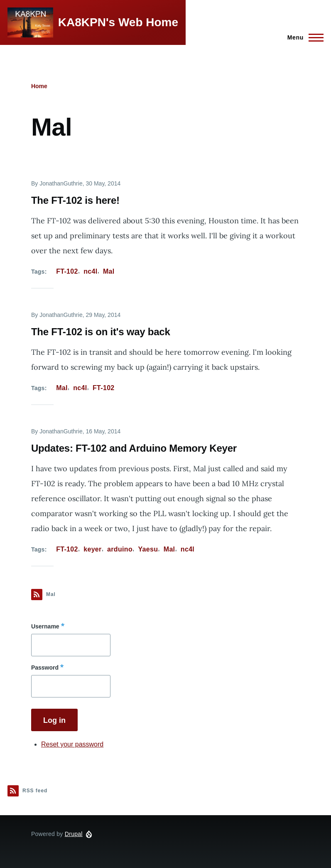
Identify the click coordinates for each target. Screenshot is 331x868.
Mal (109, 271)
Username (45, 626)
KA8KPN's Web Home (118, 22)
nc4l (90, 271)
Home (39, 86)
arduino (120, 549)
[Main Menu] (303, 37)
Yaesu (148, 549)
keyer (92, 549)
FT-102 (67, 271)
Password (45, 668)
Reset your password (72, 744)
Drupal (74, 834)
